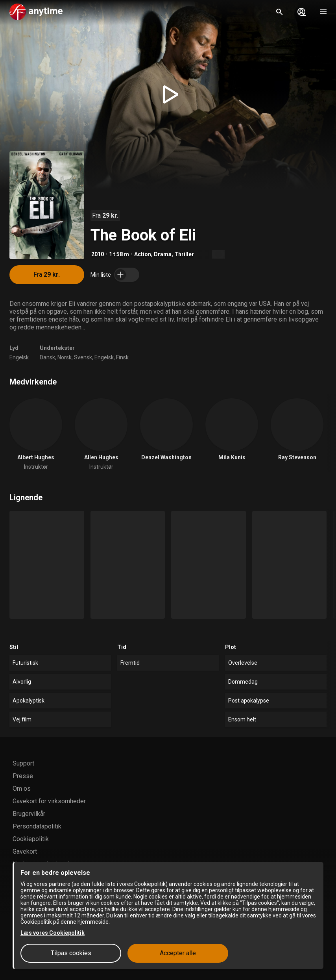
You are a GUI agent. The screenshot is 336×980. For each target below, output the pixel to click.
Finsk (122, 357)
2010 (98, 254)
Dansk (47, 357)
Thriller (184, 254)
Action (143, 254)
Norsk (65, 357)
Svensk (83, 357)
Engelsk (19, 357)
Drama (163, 254)
